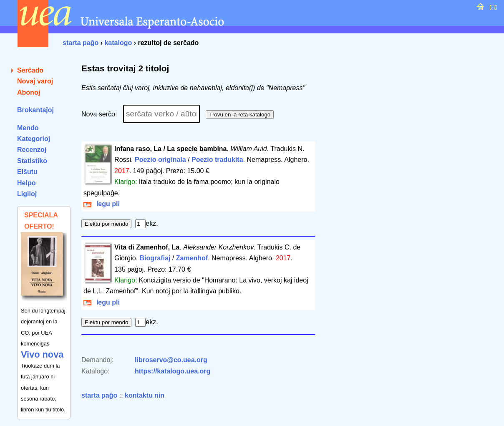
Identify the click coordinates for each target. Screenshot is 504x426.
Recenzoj (32, 150)
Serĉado (30, 70)
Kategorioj (34, 139)
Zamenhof (192, 258)
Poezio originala (160, 160)
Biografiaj (155, 258)
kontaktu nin (145, 395)
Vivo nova (42, 354)
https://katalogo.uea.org (173, 371)
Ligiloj (27, 194)
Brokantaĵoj (35, 110)
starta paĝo (81, 43)
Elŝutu (27, 172)
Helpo (26, 183)
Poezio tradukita (217, 160)
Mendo (28, 128)
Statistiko (32, 161)
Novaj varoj (35, 81)
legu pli (102, 204)
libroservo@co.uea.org (171, 360)
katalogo (118, 43)
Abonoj (29, 92)
